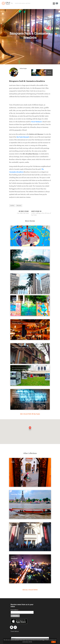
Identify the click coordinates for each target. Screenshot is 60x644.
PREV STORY (19, 212)
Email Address (15, 610)
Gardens (12, 206)
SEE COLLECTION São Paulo (30, 414)
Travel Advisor (15, 631)
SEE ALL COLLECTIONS (30, 590)
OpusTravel (6, 3)
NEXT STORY (41, 213)
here (43, 640)
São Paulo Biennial (23, 137)
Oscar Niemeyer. (37, 122)
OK (53, 642)
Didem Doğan (23, 69)
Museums (19, 206)
